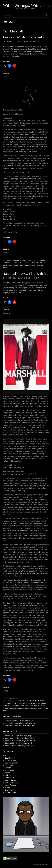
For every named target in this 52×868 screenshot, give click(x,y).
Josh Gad (24, 706)
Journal (16, 260)
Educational (41, 703)
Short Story (9, 790)
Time (22, 265)
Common (32, 703)
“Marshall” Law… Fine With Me (26, 274)
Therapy (16, 265)
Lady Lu (23, 260)
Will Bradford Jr (37, 265)
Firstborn (8, 768)
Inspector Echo (10, 770)
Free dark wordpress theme (40, 865)
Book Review (10, 758)
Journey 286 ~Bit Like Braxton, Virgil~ (19, 743)
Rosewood (29, 708)
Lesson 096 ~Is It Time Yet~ (23, 37)
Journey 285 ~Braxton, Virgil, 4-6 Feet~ (19, 746)
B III (6, 756)
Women (6, 268)
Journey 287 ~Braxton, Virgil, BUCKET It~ (20, 741)
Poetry (7, 788)
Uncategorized (10, 792)
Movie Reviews (19, 701)
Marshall (36, 263)
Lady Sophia (10, 778)
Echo (43, 260)
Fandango (7, 706)
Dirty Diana (9, 765)
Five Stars (16, 706)
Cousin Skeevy (10, 760)
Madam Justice (11, 780)
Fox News (7, 263)
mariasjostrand (10, 726)
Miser (42, 263)
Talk (10, 265)
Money (5, 265)
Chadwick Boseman (11, 703)
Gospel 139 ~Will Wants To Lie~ (22, 721)
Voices (27, 265)
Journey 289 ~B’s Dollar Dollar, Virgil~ (19, 736)
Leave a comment (32, 42)
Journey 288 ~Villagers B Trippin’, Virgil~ (20, 738)
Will (21, 42)
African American (37, 701)
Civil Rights (23, 703)
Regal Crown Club (17, 708)
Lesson (28, 263)
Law (30, 706)
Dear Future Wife (11, 763)
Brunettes (36, 260)
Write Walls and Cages (27, 726)
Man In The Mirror (12, 783)
